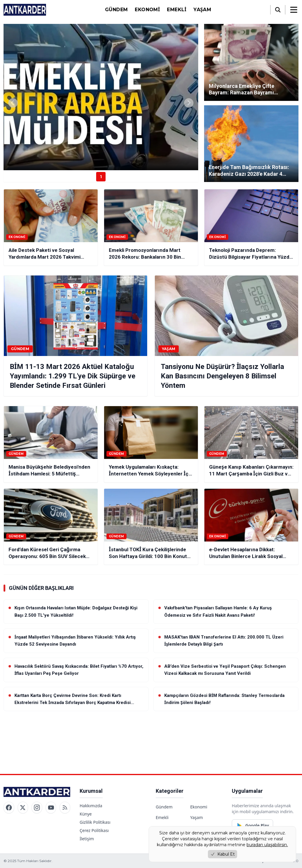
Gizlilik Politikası (95, 822)
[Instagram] (37, 808)
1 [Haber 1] (101, 177)
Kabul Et (223, 854)
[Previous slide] (13, 103)
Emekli (177, 10)
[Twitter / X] (23, 808)
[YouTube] (51, 808)
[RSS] (65, 808)
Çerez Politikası (94, 830)
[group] (101, 97)
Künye (86, 814)
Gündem (116, 10)
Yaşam (202, 10)
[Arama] (278, 10)
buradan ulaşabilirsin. (267, 845)
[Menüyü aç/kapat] (294, 10)
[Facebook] (9, 808)
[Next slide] (189, 103)
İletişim (87, 839)
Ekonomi (147, 10)
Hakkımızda (91, 806)
